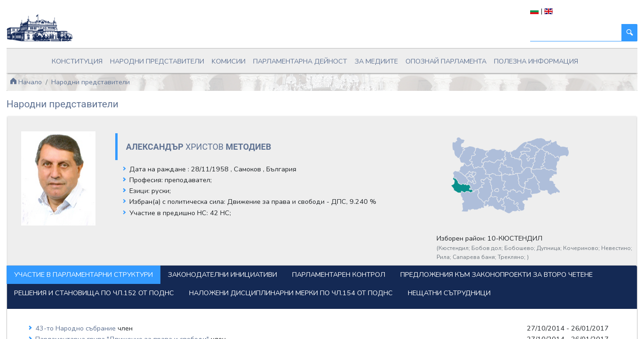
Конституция (119, 58)
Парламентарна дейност (302, 58)
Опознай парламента (422, 58)
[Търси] (550, 33)
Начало (52, 75)
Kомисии (243, 58)
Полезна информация (497, 58)
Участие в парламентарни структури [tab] (109, 258)
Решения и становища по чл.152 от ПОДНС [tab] (327, 276)
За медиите (365, 58)
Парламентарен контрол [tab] (365, 258)
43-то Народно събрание (102, 329)
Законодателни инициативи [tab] (248, 258)
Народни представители (184, 58)
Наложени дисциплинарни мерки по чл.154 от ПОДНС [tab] (142, 294)
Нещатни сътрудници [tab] (300, 294)
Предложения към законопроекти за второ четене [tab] (136, 276)
